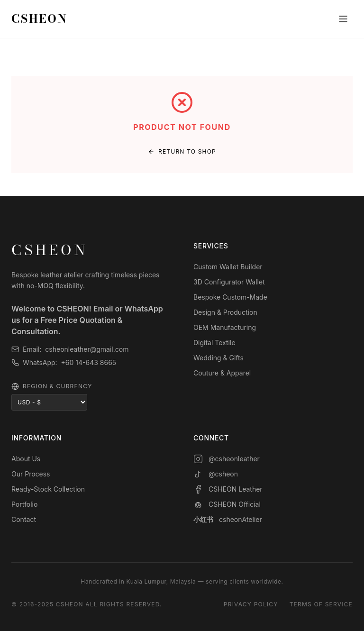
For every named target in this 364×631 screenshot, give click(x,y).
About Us (26, 459)
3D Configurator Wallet (229, 282)
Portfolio (24, 504)
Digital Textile (214, 343)
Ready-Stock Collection (48, 489)
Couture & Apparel (222, 373)
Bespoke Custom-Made (230, 297)
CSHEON (39, 19)
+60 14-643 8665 (89, 362)
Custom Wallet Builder (228, 267)
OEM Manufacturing (225, 327)
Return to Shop (182, 151)
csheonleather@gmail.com (87, 349)
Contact (24, 519)
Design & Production (225, 312)
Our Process (31, 474)
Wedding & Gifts (218, 358)
